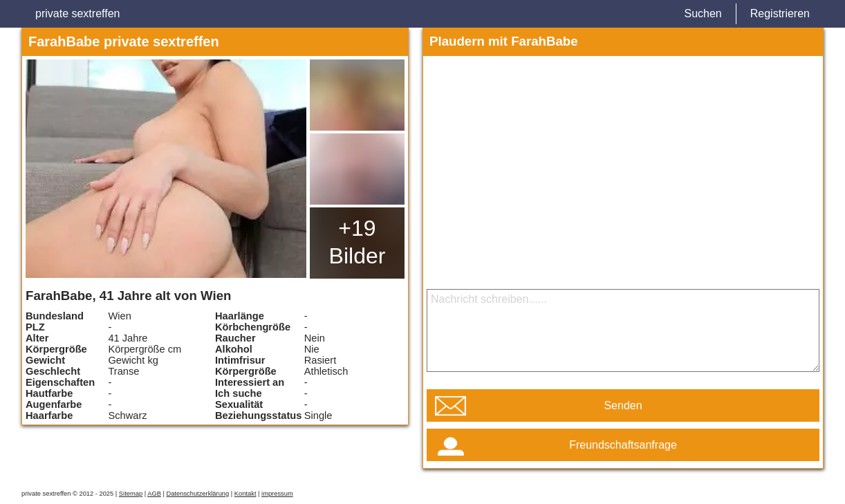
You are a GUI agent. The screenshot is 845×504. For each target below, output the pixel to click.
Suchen (703, 13)
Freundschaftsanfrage (623, 445)
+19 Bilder (357, 242)
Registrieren (780, 13)
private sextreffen (77, 13)
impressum (277, 494)
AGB (154, 494)
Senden (623, 405)
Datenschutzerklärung (197, 494)
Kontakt (245, 494)
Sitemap (131, 494)
